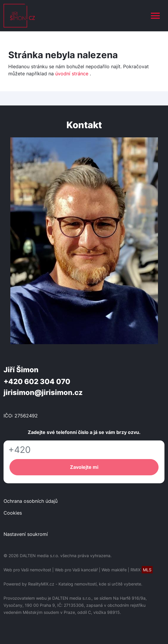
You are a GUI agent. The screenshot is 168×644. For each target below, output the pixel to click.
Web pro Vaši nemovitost (27, 570)
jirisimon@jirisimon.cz (43, 392)
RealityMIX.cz (41, 584)
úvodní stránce (72, 74)
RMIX (142, 570)
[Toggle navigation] (155, 16)
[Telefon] (84, 450)
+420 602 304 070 (37, 382)
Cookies (13, 513)
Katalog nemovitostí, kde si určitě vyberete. (100, 584)
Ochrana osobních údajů (31, 501)
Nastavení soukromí (26, 534)
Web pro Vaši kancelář (76, 570)
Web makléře (114, 570)
